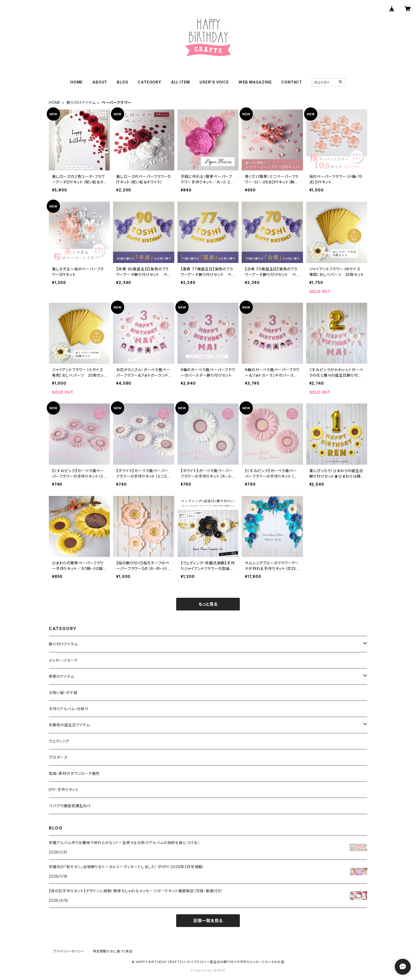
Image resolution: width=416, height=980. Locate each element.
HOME (77, 82)
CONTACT (292, 82)
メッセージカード (63, 660)
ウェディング (59, 741)
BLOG (122, 82)
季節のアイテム (62, 676)
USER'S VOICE (214, 82)
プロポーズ (58, 757)
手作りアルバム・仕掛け (69, 709)
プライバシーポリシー (69, 951)
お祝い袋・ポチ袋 (63, 693)
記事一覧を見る (208, 921)
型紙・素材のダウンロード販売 (74, 773)
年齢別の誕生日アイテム (69, 725)
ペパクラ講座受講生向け (70, 806)
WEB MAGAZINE (255, 82)
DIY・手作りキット (64, 790)
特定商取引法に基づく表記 (113, 951)
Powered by (208, 970)
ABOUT (100, 82)
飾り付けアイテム (81, 102)
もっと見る (208, 604)
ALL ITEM (180, 82)
